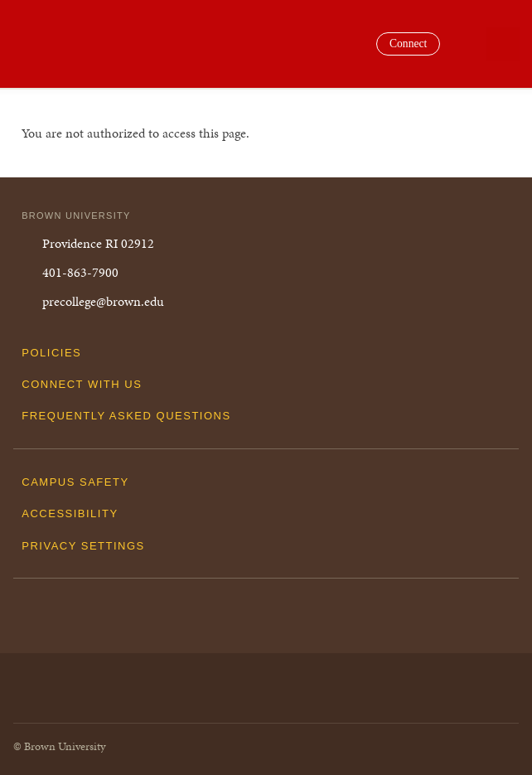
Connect (408, 44)
